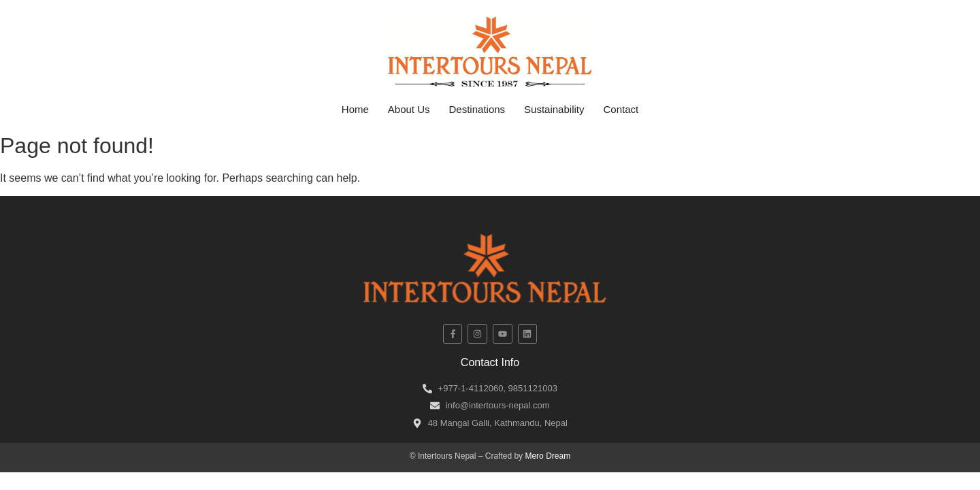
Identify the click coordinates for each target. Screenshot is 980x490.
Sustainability (554, 109)
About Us (409, 109)
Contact (621, 109)
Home (355, 109)
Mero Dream (548, 456)
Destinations (477, 109)
